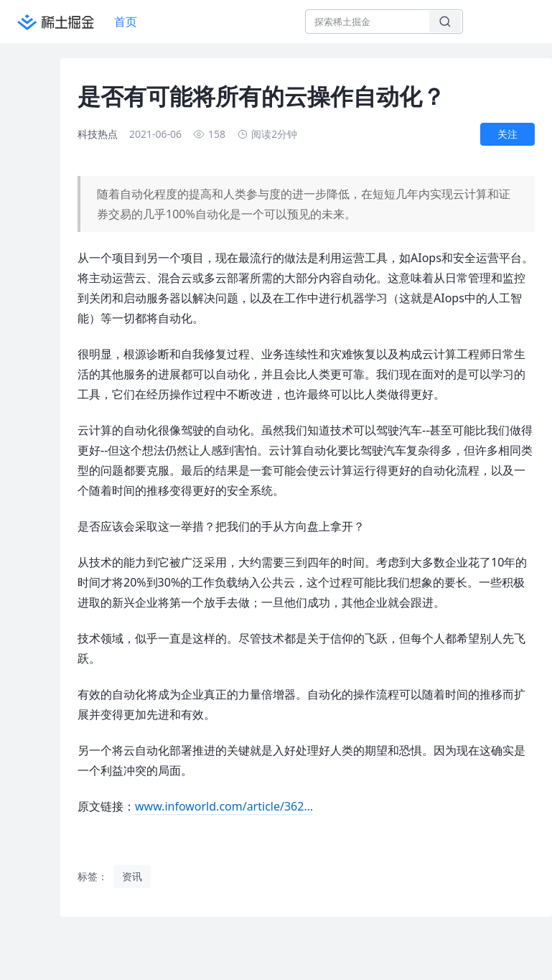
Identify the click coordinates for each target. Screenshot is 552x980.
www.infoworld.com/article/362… (224, 806)
